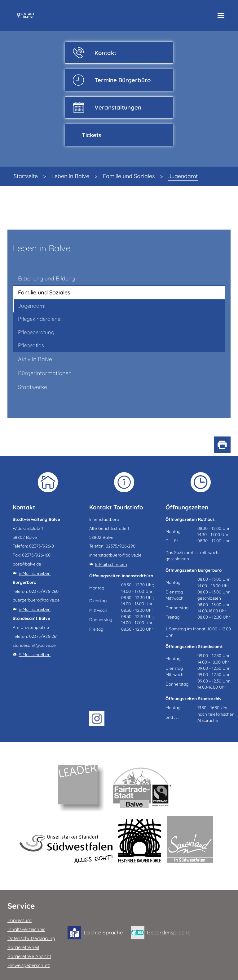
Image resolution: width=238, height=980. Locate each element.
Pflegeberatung (36, 332)
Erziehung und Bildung (46, 278)
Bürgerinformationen (45, 373)
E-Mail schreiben (35, 573)
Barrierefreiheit (23, 947)
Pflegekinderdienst (40, 319)
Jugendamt (32, 306)
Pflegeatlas (31, 345)
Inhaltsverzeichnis (26, 929)
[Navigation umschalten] (221, 16)
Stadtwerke (33, 387)
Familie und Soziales (44, 292)
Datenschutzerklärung (31, 938)
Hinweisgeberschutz (29, 965)
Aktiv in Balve (35, 359)
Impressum (20, 920)
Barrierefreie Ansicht (29, 956)
